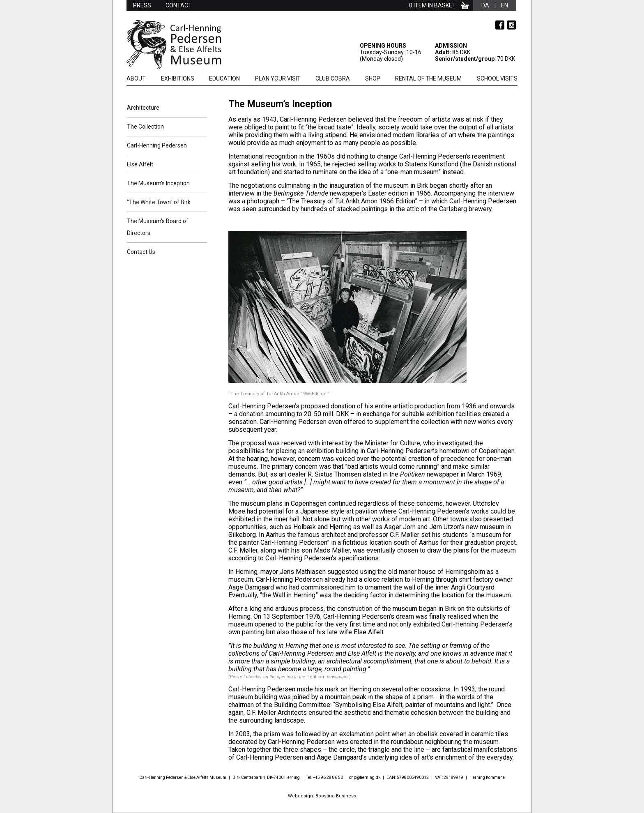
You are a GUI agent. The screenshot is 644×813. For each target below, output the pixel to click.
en (505, 5)
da (485, 5)
